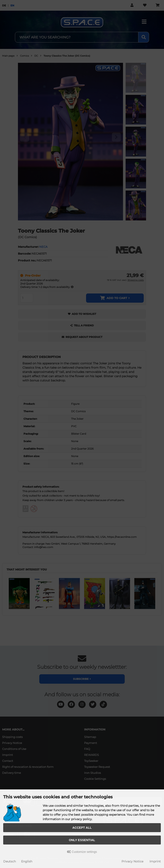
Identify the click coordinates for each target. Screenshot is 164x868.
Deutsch (10, 861)
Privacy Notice (132, 861)
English (27, 861)
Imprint (155, 861)
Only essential (82, 840)
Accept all (82, 828)
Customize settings (82, 852)
